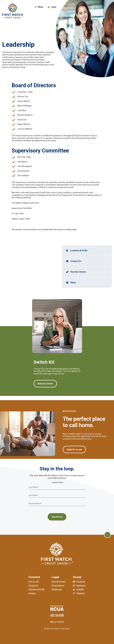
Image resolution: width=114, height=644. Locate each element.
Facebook (81, 581)
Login (52, 7)
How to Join (34, 581)
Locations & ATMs (79, 251)
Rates (73, 282)
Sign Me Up (57, 517)
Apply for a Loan (74, 449)
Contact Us (76, 261)
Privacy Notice (58, 585)
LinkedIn (80, 589)
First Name (34, 487)
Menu (39, 7)
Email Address (35, 503)
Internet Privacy (59, 581)
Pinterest (80, 593)
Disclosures (57, 589)
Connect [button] (34, 577)
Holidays (32, 593)
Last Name (33, 495)
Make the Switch (45, 384)
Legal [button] (55, 577)
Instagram (81, 585)
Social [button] (77, 577)
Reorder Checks (79, 272)
